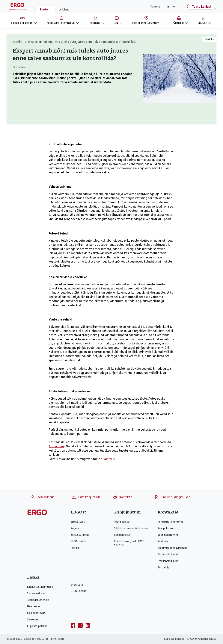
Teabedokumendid (38, 600)
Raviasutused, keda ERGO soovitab (129, 543)
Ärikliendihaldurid (168, 555)
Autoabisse (56, 446)
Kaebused (164, 541)
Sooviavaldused (36, 593)
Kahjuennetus (122, 535)
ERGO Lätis (77, 585)
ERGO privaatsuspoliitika (202, 639)
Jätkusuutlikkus (80, 535)
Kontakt (155, 7)
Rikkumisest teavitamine (172, 548)
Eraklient (45, 10)
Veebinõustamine (168, 535)
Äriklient (64, 10)
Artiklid (18, 42)
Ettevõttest (78, 522)
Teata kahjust (202, 7)
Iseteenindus (42, 497)
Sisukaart (33, 620)
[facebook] (73, 625)
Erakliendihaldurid (168, 561)
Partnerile (163, 568)
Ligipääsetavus (36, 613)
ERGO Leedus (78, 591)
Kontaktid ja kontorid (170, 522)
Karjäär (75, 528)
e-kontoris (108, 459)
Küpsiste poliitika (37, 626)
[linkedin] (88, 625)
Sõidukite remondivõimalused (132, 528)
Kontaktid (123, 497)
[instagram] (80, 625)
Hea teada (33, 607)
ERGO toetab (78, 541)
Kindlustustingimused (172, 497)
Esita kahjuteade (86, 497)
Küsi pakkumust (167, 528)
